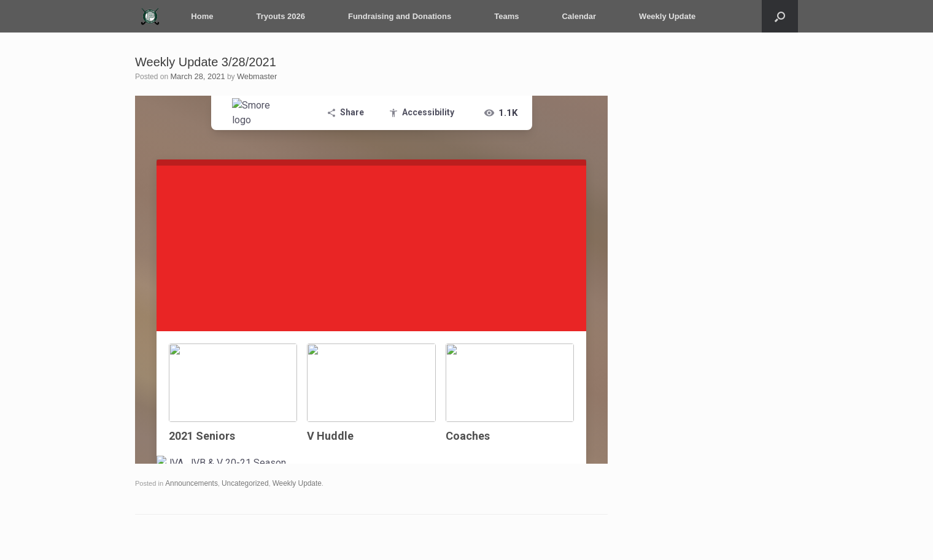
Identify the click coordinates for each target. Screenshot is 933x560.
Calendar (574, 16)
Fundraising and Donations (395, 16)
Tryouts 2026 (276, 16)
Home (197, 16)
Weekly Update (662, 16)
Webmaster (252, 76)
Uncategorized (240, 483)
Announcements (190, 483)
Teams (501, 16)
